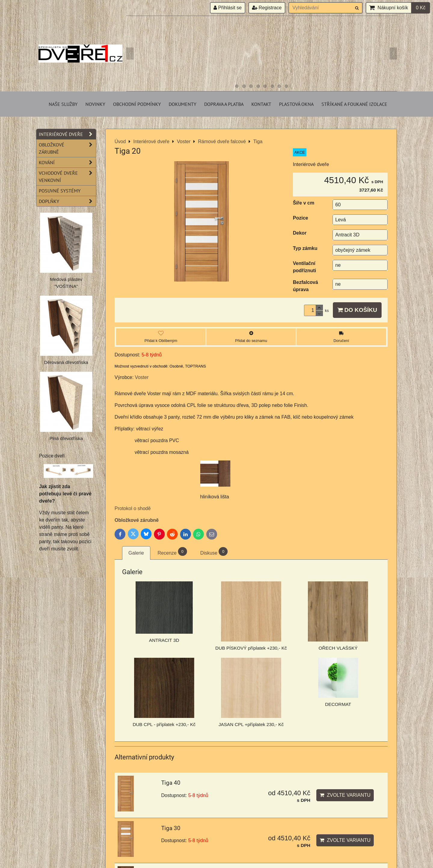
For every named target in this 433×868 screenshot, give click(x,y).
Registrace (267, 8)
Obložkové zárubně (137, 520)
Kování (67, 162)
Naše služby (63, 104)
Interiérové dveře (67, 134)
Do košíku (357, 310)
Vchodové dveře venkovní (67, 177)
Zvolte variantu (345, 795)
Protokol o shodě (133, 508)
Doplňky (67, 201)
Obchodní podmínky (137, 104)
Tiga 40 (171, 783)
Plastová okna (296, 104)
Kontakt (261, 104)
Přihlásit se (228, 8)
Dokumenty (183, 104)
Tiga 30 (171, 828)
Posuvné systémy (60, 191)
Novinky (95, 104)
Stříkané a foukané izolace (354, 104)
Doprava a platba (224, 104)
